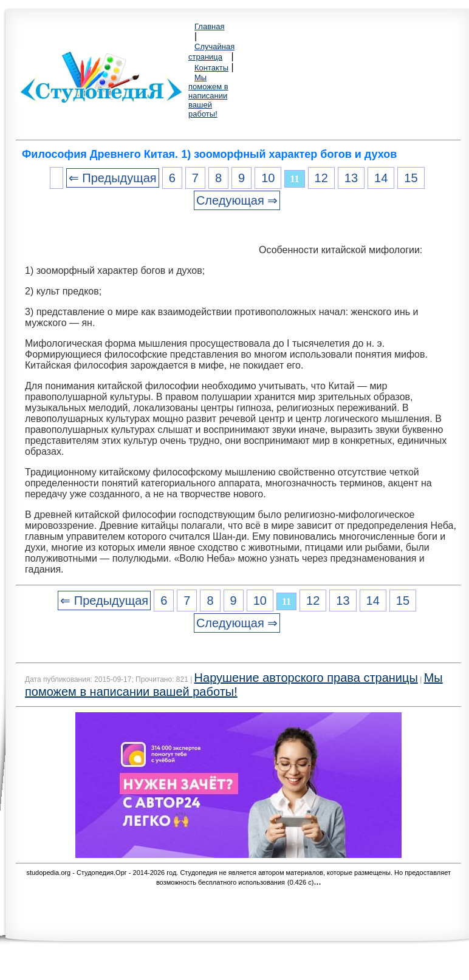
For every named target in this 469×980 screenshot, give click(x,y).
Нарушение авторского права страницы (306, 678)
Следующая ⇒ (237, 200)
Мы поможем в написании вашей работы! (208, 96)
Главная (209, 26)
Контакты (211, 68)
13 (351, 178)
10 (268, 178)
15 (411, 178)
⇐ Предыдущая (113, 178)
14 (381, 178)
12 (321, 178)
